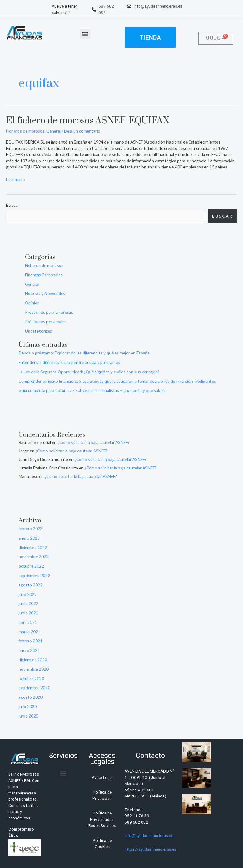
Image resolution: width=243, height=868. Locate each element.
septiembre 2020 (34, 688)
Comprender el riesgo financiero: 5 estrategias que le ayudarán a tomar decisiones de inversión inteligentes (117, 381)
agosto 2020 (31, 697)
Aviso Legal (102, 777)
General (54, 131)
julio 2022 (28, 594)
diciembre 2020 (33, 660)
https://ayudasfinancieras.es (150, 849)
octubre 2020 (31, 678)
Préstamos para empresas (49, 312)
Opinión (32, 303)
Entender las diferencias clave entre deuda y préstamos (69, 362)
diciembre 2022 (33, 547)
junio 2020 (28, 716)
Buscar (13, 205)
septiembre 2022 (34, 575)
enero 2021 (29, 650)
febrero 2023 (31, 529)
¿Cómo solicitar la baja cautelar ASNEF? (94, 442)
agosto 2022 (31, 585)
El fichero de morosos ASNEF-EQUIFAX (88, 121)
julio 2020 (28, 706)
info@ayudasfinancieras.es (149, 835)
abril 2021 (28, 622)
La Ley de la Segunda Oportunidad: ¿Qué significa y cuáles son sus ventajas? (89, 372)
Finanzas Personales (44, 275)
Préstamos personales (46, 322)
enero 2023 (29, 538)
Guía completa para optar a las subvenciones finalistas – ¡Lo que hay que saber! (92, 390)
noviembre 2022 (34, 557)
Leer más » (16, 179)
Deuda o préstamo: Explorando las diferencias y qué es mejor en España (84, 353)
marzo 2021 (29, 632)
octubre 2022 (31, 566)
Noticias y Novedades (45, 293)
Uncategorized (39, 331)
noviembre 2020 (34, 669)
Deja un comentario (82, 131)
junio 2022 (28, 603)
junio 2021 (28, 613)
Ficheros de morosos (25, 131)
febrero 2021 (31, 641)
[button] (85, 34)
